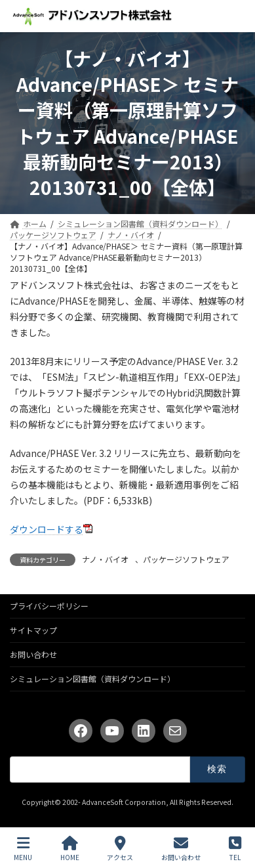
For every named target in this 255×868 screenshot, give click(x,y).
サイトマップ (33, 630)
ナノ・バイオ (105, 559)
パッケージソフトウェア (186, 559)
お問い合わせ (33, 654)
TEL (235, 849)
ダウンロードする (47, 529)
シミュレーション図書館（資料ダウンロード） (92, 679)
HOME (70, 849)
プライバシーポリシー (49, 606)
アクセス (120, 849)
